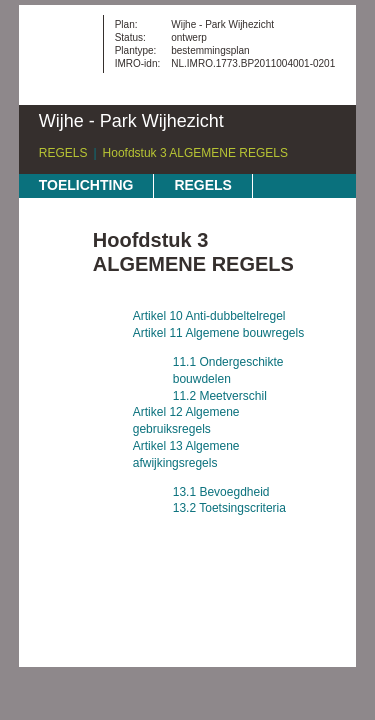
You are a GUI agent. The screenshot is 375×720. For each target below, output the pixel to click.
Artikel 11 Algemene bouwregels (218, 333)
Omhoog (56, 335)
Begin (56, 245)
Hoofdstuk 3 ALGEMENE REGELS (195, 153)
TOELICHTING (86, 185)
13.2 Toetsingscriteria (229, 508)
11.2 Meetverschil (220, 396)
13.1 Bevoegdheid (221, 492)
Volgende (56, 305)
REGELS (63, 153)
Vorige (56, 275)
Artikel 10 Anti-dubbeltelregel (209, 316)
